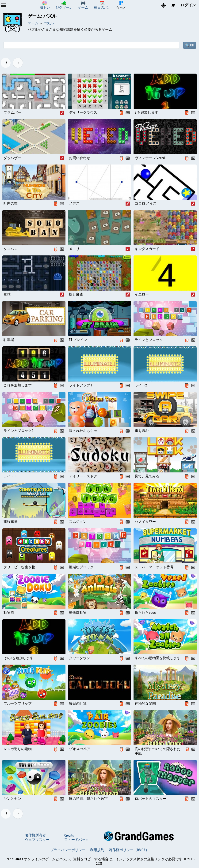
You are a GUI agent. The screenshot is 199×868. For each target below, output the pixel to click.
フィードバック (77, 840)
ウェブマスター (37, 840)
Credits (69, 835)
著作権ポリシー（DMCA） (129, 850)
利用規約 (97, 850)
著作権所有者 (35, 835)
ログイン (188, 5)
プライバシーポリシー (68, 850)
